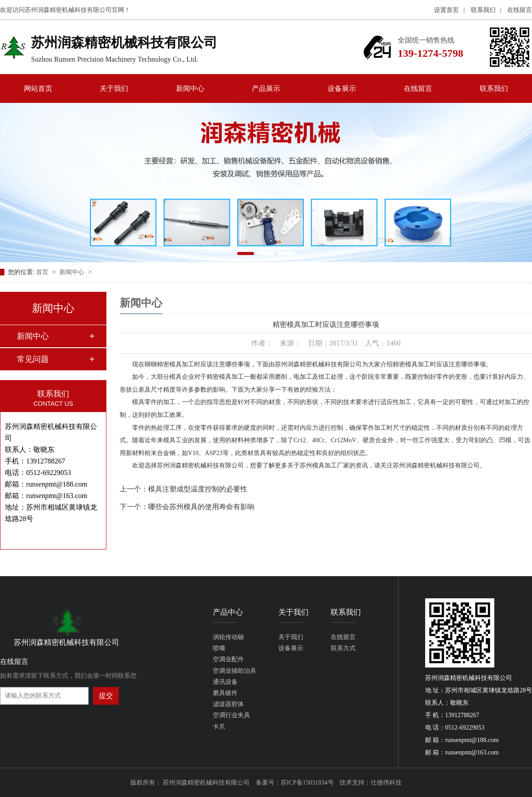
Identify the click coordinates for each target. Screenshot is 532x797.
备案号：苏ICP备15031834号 (295, 783)
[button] (246, 253)
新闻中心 (190, 88)
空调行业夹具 (231, 715)
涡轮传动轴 (228, 637)
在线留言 (520, 10)
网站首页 (38, 88)
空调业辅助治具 (235, 671)
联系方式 (343, 648)
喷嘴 (219, 648)
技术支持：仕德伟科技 (371, 783)
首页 (43, 272)
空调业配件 (228, 659)
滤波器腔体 (228, 704)
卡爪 (219, 727)
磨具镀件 (225, 693)
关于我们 (114, 88)
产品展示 (266, 88)
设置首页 (446, 10)
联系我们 (483, 10)
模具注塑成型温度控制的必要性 (198, 489)
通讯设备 (225, 682)
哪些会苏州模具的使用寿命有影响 (201, 507)
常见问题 (33, 359)
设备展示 (342, 88)
